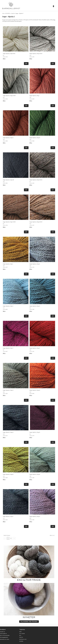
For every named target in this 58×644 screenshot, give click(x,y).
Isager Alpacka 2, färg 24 (35, 390)
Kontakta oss (2, 632)
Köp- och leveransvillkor (5, 635)
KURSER (21, 641)
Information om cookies (5, 639)
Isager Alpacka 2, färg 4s (35, 264)
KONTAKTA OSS (23, 639)
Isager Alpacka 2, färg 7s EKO (9, 222)
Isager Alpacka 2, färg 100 (8, 180)
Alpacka (13, 13)
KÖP (26, 64)
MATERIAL (8, 13)
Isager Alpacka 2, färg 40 (8, 474)
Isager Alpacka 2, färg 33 (8, 138)
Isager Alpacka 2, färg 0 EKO (9, 53)
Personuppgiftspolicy (4, 637)
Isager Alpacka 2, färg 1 (35, 96)
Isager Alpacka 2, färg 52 (35, 516)
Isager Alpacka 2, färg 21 (35, 348)
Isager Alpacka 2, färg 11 (8, 306)
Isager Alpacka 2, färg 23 (8, 390)
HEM (20, 632)
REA (20, 635)
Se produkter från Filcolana (29, 622)
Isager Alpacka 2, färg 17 (8, 348)
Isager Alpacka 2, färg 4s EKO (36, 180)
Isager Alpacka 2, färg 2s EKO (36, 53)
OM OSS (21, 637)
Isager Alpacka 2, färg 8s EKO (36, 222)
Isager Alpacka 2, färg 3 (8, 264)
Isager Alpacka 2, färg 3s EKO (9, 96)
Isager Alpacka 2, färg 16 (35, 306)
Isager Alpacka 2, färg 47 (8, 516)
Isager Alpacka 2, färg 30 (8, 432)
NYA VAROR (22, 634)
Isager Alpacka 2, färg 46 (35, 474)
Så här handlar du (3, 634)
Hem (3, 13)
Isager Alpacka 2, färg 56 (35, 138)
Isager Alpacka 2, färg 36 (35, 432)
